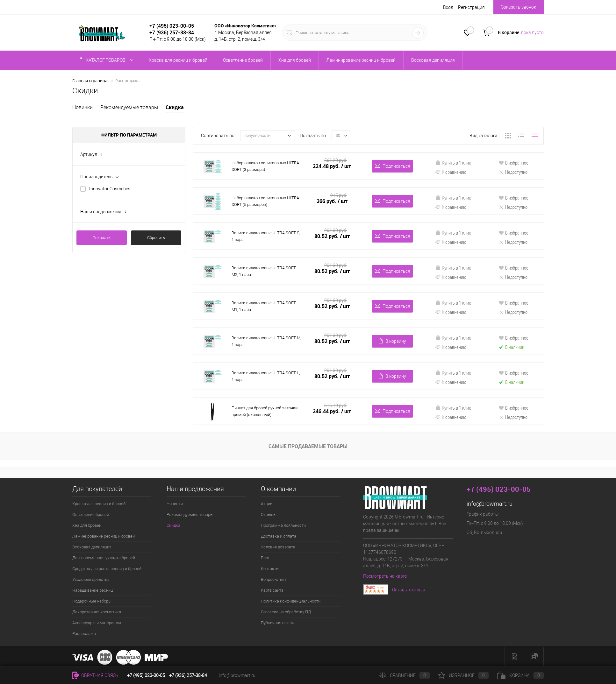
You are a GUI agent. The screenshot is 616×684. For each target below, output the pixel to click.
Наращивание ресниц (93, 590)
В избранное (513, 163)
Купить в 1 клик (453, 163)
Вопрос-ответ (274, 579)
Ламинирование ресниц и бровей (104, 536)
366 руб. (332, 201)
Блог (265, 558)
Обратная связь (95, 675)
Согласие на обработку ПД (286, 612)
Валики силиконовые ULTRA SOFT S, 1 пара (266, 236)
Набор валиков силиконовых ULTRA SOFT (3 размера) (265, 166)
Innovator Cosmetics (110, 189)
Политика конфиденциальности (291, 601)
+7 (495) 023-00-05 (172, 26)
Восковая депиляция (92, 547)
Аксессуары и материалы (97, 623)
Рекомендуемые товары (129, 107)
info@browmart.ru (490, 504)
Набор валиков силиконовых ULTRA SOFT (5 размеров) (265, 201)
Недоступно (513, 172)
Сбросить (156, 238)
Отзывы (269, 515)
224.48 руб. (332, 166)
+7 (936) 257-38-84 (188, 675)
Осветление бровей (91, 515)
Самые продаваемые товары (308, 446)
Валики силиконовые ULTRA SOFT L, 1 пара (266, 376)
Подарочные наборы (92, 601)
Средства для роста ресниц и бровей (107, 569)
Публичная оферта (278, 623)
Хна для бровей (87, 525)
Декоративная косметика (97, 612)
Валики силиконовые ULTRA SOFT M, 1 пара (266, 341)
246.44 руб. (332, 411)
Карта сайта (272, 590)
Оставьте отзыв (409, 590)
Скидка (175, 107)
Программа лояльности (283, 525)
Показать (101, 238)
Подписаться (393, 166)
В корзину (392, 341)
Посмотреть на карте (385, 576)
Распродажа (84, 634)
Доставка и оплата (279, 536)
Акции (267, 504)
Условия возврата (278, 547)
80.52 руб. (332, 236)
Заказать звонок (519, 7)
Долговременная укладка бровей (104, 558)
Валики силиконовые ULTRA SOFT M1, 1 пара (264, 306)
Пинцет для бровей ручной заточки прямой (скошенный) (265, 411)
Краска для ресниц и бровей (99, 504)
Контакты (270, 569)
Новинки (82, 107)
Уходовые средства (91, 579)
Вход (448, 7)
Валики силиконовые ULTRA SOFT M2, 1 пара (264, 271)
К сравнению (451, 172)
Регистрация (471, 7)
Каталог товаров (105, 60)
